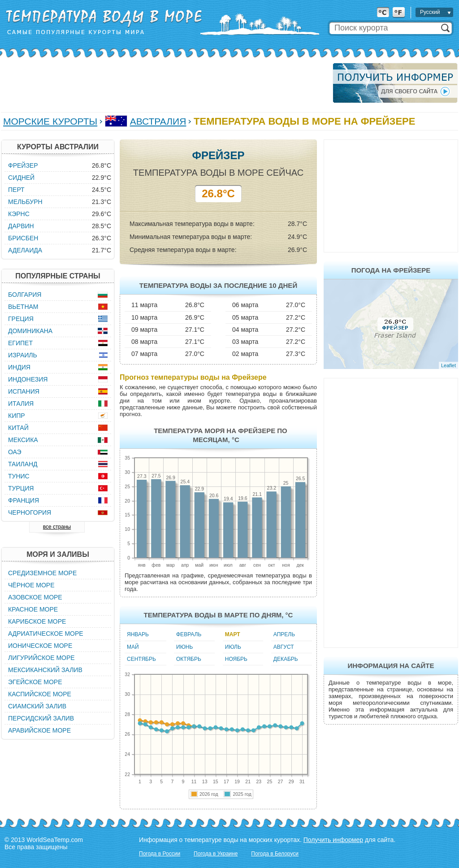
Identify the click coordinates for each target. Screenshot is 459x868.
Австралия (158, 121)
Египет (20, 343)
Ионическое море (40, 646)
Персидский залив (41, 718)
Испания (24, 391)
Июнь (184, 647)
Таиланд (23, 464)
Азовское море (35, 597)
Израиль (23, 355)
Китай (18, 428)
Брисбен (23, 238)
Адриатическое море (46, 634)
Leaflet (448, 365)
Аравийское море (39, 730)
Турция (21, 488)
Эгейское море (35, 682)
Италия (21, 404)
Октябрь (189, 659)
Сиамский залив (37, 706)
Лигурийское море (41, 658)
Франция (24, 500)
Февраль (189, 634)
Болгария (25, 295)
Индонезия (28, 379)
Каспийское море (40, 694)
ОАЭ (15, 452)
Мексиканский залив (45, 670)
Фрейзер (23, 165)
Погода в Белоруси (275, 854)
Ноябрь (236, 659)
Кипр (17, 416)
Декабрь (286, 659)
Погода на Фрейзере (391, 270)
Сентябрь (141, 659)
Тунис (19, 476)
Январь (138, 634)
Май (133, 647)
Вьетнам (23, 307)
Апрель (284, 634)
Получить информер (333, 840)
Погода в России (160, 854)
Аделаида (25, 250)
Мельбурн (25, 202)
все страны (57, 527)
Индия (19, 367)
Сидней (21, 178)
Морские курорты (50, 121)
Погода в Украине (216, 854)
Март (233, 634)
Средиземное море (42, 573)
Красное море (33, 609)
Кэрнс (19, 214)
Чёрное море (31, 585)
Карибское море (37, 621)
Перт (16, 190)
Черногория (30, 512)
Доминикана (30, 331)
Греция (21, 319)
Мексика (23, 440)
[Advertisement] (164, 83)
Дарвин (21, 226)
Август (284, 647)
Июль (233, 647)
